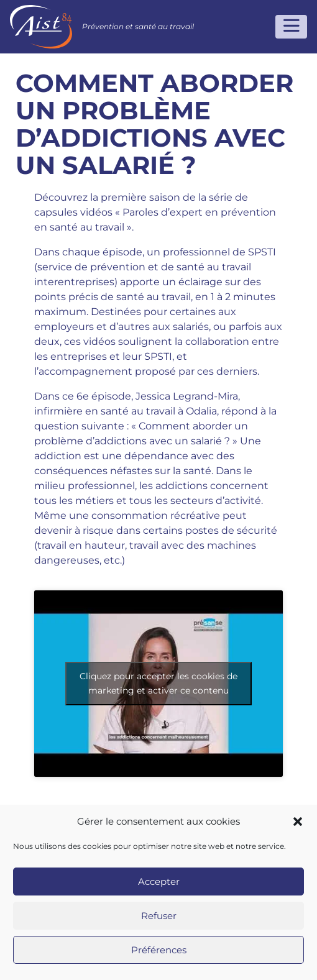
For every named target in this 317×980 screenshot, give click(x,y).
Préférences (159, 950)
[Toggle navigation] (291, 27)
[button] (298, 822)
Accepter (159, 882)
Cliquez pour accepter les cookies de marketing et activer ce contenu (158, 683)
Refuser (159, 916)
